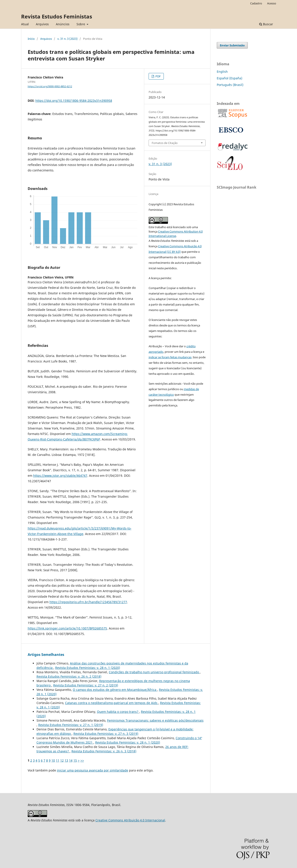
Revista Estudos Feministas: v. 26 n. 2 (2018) (69, 676)
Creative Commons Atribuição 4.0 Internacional (130, 820)
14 (71, 760)
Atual (25, 24)
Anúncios (63, 24)
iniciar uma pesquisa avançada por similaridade (93, 770)
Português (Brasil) (230, 85)
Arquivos (42, 24)
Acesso (272, 3)
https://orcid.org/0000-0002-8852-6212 (50, 86)
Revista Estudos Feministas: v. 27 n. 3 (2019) (106, 734)
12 (62, 760)
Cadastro (256, 3)
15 (75, 760)
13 (66, 760)
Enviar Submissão (232, 45)
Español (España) (230, 78)
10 (53, 760)
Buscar (266, 24)
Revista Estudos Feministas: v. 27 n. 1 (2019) (71, 725)
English (222, 72)
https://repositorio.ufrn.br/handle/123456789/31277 (88, 602)
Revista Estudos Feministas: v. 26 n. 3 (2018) (104, 751)
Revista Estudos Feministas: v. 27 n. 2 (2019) (86, 685)
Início (31, 39)
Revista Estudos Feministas (57, 16)
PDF (158, 76)
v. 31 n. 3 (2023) (67, 39)
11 (58, 760)
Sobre (81, 24)
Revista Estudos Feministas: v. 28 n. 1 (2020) (88, 668)
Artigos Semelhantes (46, 655)
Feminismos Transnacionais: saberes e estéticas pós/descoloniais (155, 720)
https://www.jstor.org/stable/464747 (60, 476)
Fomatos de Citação (165, 143)
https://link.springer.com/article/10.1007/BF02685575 (67, 628)
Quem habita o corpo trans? (118, 712)
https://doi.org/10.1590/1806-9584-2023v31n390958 (74, 101)
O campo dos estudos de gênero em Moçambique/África (115, 690)
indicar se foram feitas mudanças (170, 357)
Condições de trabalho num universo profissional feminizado (154, 672)
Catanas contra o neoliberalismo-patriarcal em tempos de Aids (112, 703)
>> (82, 760)
